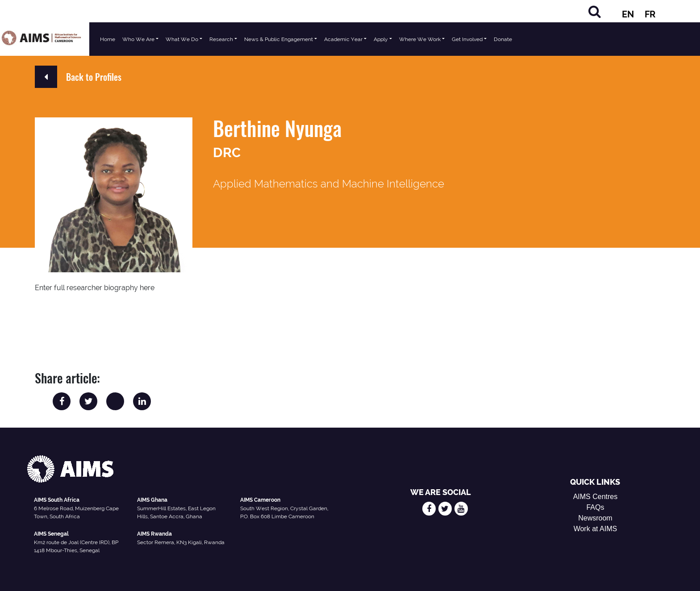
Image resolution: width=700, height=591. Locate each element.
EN (628, 14)
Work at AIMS (596, 529)
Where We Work (420, 39)
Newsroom (595, 518)
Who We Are (138, 39)
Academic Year (343, 39)
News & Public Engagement (279, 39)
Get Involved (467, 39)
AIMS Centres (596, 497)
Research (221, 39)
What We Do (182, 39)
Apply (381, 39)
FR (650, 14)
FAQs (595, 507)
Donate (503, 39)
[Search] (595, 11)
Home (108, 39)
